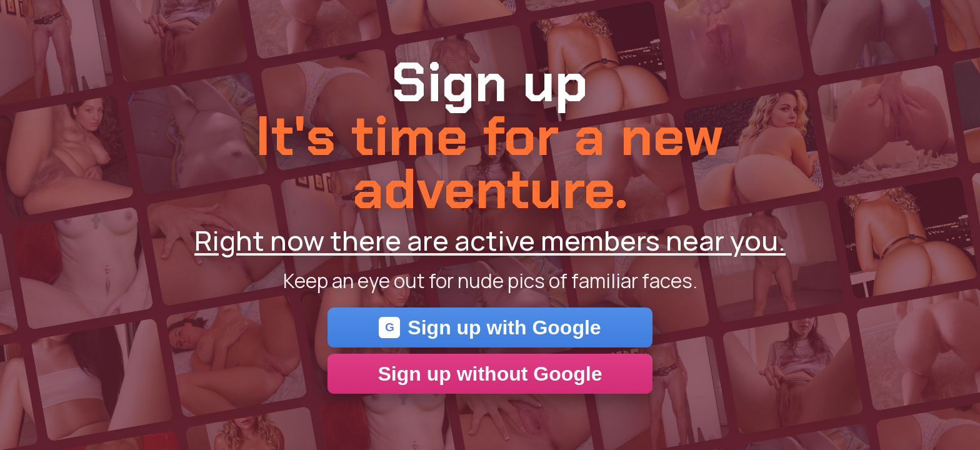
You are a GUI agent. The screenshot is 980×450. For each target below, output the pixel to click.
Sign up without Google (490, 374)
